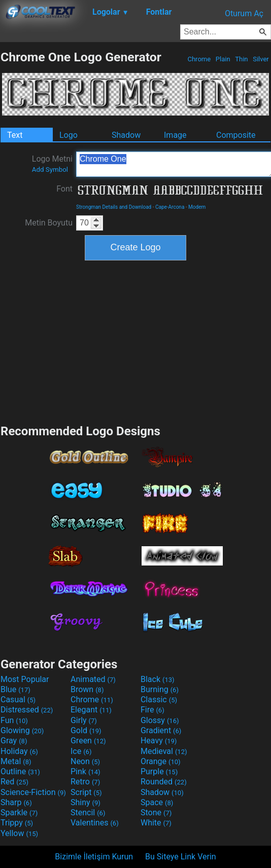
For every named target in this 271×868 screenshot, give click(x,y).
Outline (20, 771)
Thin (242, 59)
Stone (156, 813)
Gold (86, 730)
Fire (153, 710)
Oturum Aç (244, 13)
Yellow (19, 833)
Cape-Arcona (170, 207)
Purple (159, 771)
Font (64, 189)
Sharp (16, 802)
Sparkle (19, 813)
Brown (87, 689)
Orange (161, 761)
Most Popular (25, 679)
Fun (14, 720)
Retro (85, 782)
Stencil (88, 813)
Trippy (17, 823)
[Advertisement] (135, 341)
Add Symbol (50, 169)
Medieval (164, 751)
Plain (223, 59)
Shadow (126, 135)
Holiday (19, 751)
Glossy (160, 720)
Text (15, 135)
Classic (159, 700)
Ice (81, 751)
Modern (197, 207)
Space (157, 802)
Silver (261, 59)
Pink (86, 771)
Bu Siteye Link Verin (181, 857)
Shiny (86, 802)
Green (88, 741)
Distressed (27, 710)
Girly (84, 720)
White (156, 823)
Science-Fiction (33, 792)
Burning (160, 689)
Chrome (199, 59)
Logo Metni (52, 164)
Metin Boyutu (49, 223)
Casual (18, 700)
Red (14, 782)
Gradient (161, 730)
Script (86, 792)
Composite (236, 135)
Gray (14, 741)
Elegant (91, 710)
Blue (15, 689)
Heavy (159, 741)
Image (175, 135)
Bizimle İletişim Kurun (94, 857)
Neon (85, 761)
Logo (69, 135)
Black (158, 679)
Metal (16, 761)
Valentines (95, 823)
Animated (93, 679)
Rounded (164, 782)
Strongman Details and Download (114, 207)
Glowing (22, 730)
